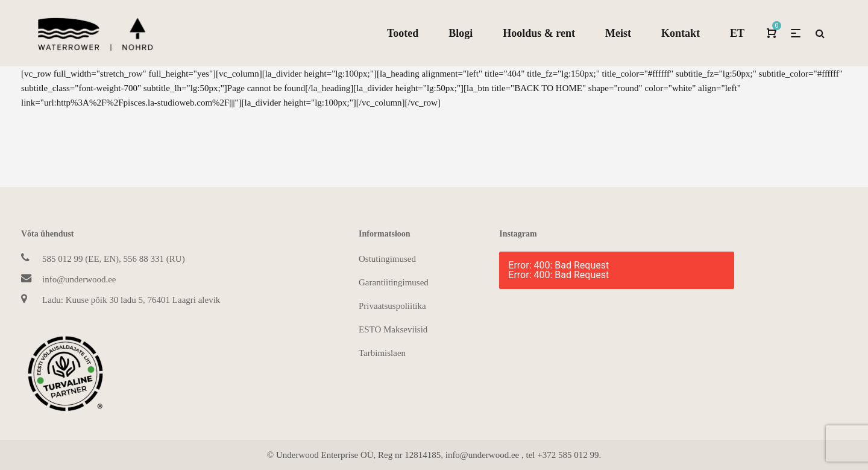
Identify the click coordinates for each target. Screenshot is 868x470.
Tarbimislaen (382, 353)
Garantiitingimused (394, 282)
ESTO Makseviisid (393, 329)
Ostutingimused (387, 259)
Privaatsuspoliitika (392, 306)
